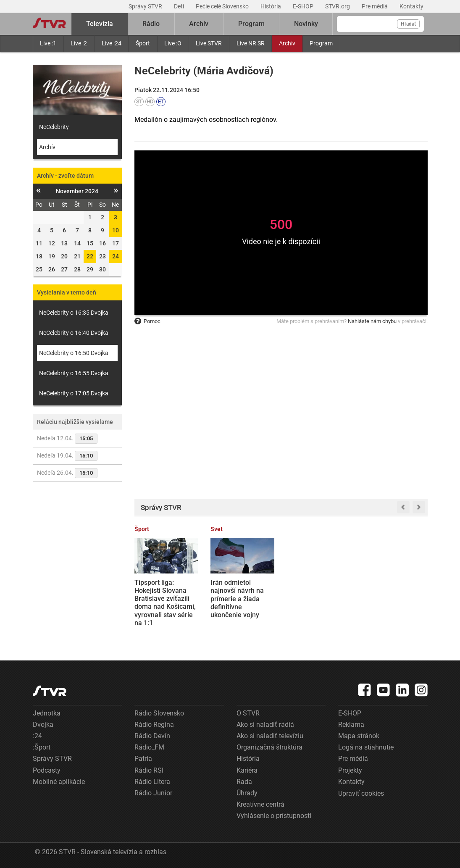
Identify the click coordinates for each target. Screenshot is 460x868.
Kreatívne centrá (260, 804)
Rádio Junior (153, 793)
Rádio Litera (152, 782)
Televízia (100, 24)
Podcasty (47, 770)
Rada (244, 782)
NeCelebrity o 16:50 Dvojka (74, 353)
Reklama (351, 725)
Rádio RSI (149, 770)
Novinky (306, 24)
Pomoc (147, 321)
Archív (287, 43)
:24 (37, 736)
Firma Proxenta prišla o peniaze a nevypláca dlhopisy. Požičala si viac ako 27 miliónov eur (316, 599)
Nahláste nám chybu (372, 321)
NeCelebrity (54, 127)
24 (116, 256)
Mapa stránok (359, 736)
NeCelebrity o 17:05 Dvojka (74, 393)
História (271, 6)
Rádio (151, 24)
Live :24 (112, 43)
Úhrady (247, 793)
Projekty (350, 770)
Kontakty (411, 6)
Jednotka (47, 713)
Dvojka (43, 725)
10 (116, 230)
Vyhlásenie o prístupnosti (274, 816)
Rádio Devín (152, 736)
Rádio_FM (149, 747)
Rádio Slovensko (159, 713)
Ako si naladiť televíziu (270, 736)
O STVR (248, 713)
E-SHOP (304, 6)
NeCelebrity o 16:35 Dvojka (74, 313)
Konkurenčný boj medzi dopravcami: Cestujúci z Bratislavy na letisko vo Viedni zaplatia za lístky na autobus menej (394, 607)
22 (90, 256)
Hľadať (408, 24)
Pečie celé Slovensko (223, 6)
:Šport (42, 747)
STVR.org (338, 6)
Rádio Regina (154, 725)
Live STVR (209, 43)
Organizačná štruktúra (269, 747)
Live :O (173, 43)
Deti (180, 6)
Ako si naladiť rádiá (265, 725)
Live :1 (48, 43)
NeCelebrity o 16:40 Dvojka (74, 333)
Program (321, 43)
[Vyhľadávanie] (380, 24)
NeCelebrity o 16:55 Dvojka (74, 373)
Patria (143, 759)
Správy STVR (146, 6)
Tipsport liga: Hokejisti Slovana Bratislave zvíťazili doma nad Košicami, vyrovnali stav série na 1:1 (165, 603)
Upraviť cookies (361, 793)
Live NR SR (251, 43)
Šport (143, 43)
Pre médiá (375, 6)
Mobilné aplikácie (59, 782)
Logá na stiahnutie (366, 747)
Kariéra (247, 770)
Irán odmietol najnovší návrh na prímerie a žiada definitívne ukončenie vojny (237, 599)
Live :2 (79, 43)
